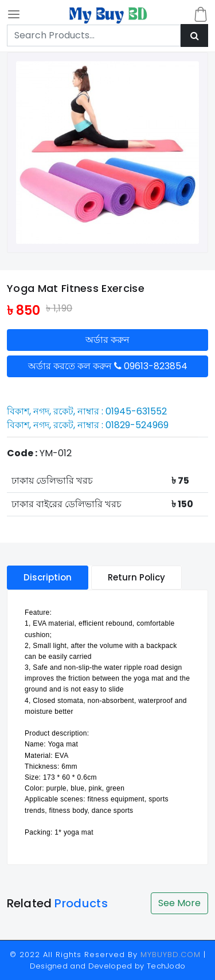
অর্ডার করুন (107, 340)
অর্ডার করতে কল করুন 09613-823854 (108, 366)
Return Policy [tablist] (136, 577)
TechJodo (166, 966)
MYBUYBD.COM (172, 955)
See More (179, 903)
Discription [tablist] (48, 577)
